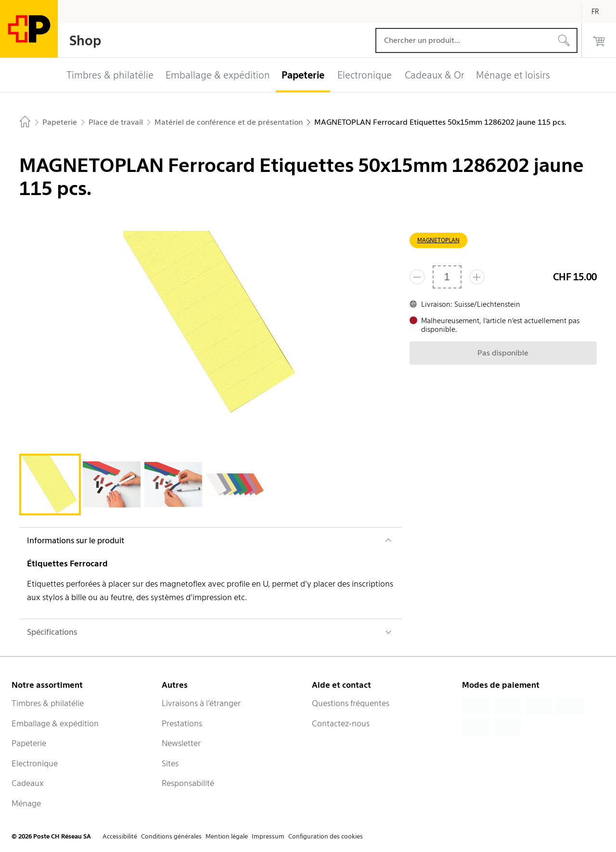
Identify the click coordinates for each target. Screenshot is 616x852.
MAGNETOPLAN (438, 240)
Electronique (35, 763)
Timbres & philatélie (48, 703)
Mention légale (227, 836)
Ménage (26, 803)
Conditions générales (171, 836)
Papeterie (29, 743)
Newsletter (181, 743)
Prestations (182, 723)
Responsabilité (188, 783)
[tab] (50, 485)
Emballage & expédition (55, 723)
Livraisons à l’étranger (201, 703)
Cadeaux (28, 783)
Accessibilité (120, 836)
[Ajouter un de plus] (477, 277)
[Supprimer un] (417, 277)
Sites (170, 763)
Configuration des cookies (326, 836)
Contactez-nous (341, 723)
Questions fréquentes (351, 703)
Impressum (268, 836)
